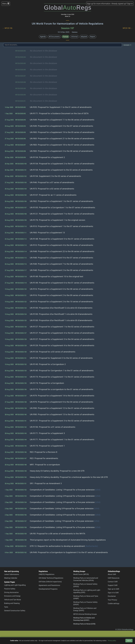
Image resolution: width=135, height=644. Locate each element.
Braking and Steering (12, 603)
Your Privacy (112, 600)
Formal (65, 37)
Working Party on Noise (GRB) (84, 624)
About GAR (112, 574)
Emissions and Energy (12, 596)
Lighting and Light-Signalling (15, 585)
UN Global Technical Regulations (51, 578)
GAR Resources (114, 578)
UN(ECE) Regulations (46, 574)
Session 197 (67, 28)
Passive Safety (10, 589)
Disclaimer (112, 596)
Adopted (84, 37)
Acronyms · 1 (127, 45)
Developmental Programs (48, 589)
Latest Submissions (12, 574)
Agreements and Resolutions (49, 585)
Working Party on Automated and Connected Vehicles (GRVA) (86, 579)
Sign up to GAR (113, 589)
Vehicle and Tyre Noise (13, 600)
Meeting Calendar (11, 578)
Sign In (130, 4)
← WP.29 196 (7, 28)
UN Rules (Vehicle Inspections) (50, 582)
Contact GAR (113, 582)
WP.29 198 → (128, 28)
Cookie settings (114, 603)
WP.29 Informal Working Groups (85, 614)
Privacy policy (112, 641)
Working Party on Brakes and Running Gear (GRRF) (84, 619)
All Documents (54, 37)
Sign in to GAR (113, 593)
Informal (74, 37)
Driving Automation (11, 592)
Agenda (43, 37)
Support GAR (113, 585)
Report (93, 37)
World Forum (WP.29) (81, 574)
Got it (129, 641)
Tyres (6, 607)
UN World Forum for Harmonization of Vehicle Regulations (68, 24)
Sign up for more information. (99, 4)
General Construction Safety (15, 611)
